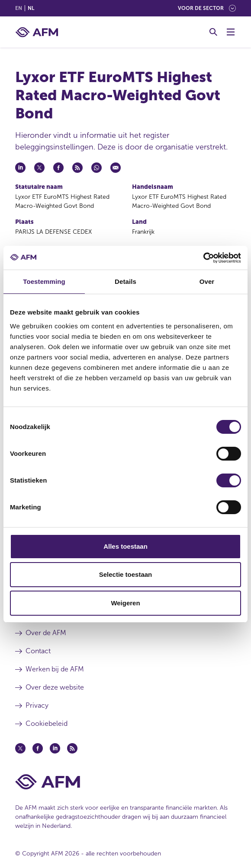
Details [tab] (125, 281)
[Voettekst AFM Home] (125, 782)
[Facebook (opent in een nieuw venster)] (38, 748)
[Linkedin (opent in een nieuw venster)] (55, 748)
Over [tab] (207, 281)
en (19, 8)
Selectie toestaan (126, 574)
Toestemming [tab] (44, 281)
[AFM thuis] (37, 32)
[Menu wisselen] (231, 32)
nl (31, 8)
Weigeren (125, 603)
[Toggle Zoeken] (213, 32)
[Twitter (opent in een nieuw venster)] (20, 748)
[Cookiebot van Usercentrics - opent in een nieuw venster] (203, 258)
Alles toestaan (125, 546)
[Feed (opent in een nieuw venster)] (72, 748)
